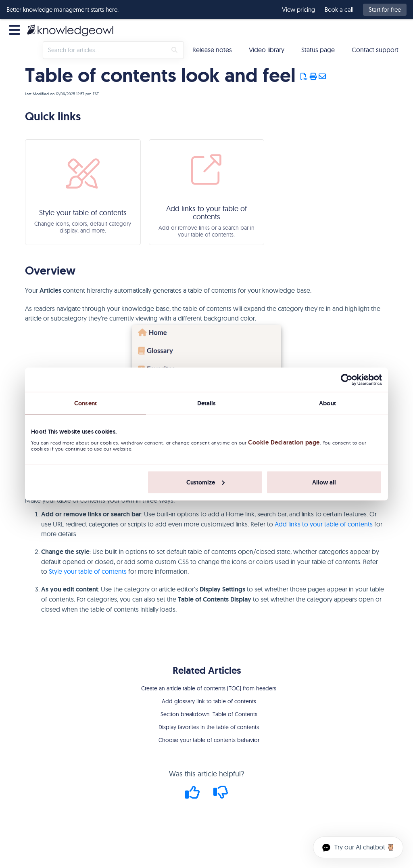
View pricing (298, 10)
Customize (205, 482)
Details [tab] (207, 403)
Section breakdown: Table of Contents (209, 714)
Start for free (385, 9)
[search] (105, 50)
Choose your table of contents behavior (209, 740)
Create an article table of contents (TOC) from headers (209, 688)
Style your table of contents (88, 571)
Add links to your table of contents (324, 524)
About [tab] (327, 403)
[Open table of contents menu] (16, 29)
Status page (318, 50)
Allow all (324, 482)
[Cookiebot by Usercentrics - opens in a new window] (347, 380)
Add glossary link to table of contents (209, 701)
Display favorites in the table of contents (209, 727)
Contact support (375, 50)
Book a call (339, 10)
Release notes (212, 50)
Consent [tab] (86, 403)
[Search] (174, 50)
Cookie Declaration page (284, 442)
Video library (267, 50)
